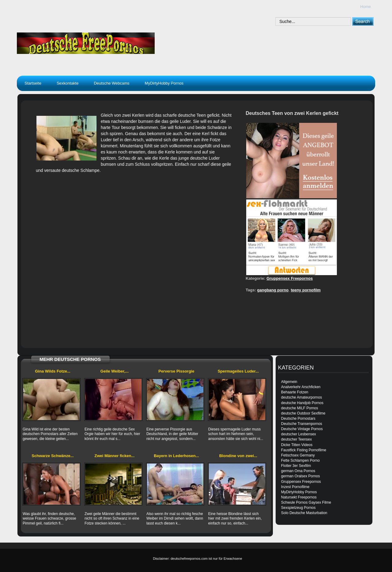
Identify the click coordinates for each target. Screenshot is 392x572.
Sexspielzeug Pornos (298, 508)
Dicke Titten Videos (297, 445)
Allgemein (289, 382)
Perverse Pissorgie (176, 371)
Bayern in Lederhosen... (176, 456)
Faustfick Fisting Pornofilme (304, 450)
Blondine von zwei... (238, 456)
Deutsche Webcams (111, 83)
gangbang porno (273, 290)
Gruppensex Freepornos (290, 278)
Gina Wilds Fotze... (53, 371)
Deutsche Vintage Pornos (302, 429)
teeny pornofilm (306, 290)
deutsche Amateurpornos (302, 397)
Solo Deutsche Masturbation (304, 513)
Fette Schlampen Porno (300, 460)
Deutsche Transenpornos (302, 424)
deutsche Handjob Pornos (302, 403)
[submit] (363, 21)
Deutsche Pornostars (298, 419)
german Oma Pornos (298, 471)
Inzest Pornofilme (295, 487)
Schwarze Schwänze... (53, 456)
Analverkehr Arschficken (301, 387)
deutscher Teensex (297, 439)
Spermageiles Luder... (238, 371)
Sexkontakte (68, 83)
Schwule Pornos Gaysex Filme (306, 502)
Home (366, 7)
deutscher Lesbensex (299, 434)
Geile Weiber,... (115, 371)
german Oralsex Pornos (301, 476)
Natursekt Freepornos (299, 497)
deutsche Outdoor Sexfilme (303, 413)
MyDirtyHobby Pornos (164, 83)
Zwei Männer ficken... (115, 456)
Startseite (33, 83)
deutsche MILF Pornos (300, 408)
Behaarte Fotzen (295, 392)
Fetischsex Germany (298, 455)
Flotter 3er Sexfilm (296, 466)
